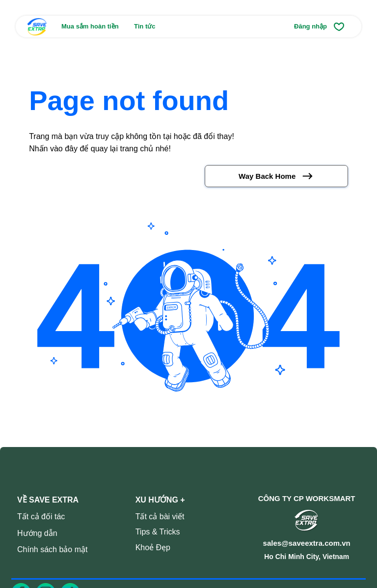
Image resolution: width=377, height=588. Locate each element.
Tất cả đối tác (41, 517)
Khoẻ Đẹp (153, 547)
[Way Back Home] (276, 176)
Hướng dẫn (37, 533)
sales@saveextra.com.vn (307, 543)
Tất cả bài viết (160, 517)
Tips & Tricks (158, 532)
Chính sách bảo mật (52, 549)
